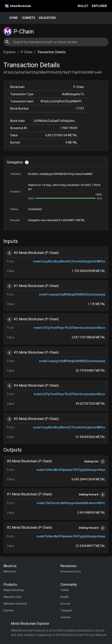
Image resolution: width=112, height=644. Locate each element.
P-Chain (26, 52)
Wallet (83, 6)
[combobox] (56, 42)
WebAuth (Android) (15, 604)
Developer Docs (71, 571)
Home (14, 18)
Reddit (65, 597)
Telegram (66, 610)
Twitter (65, 590)
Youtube (66, 617)
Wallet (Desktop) (14, 590)
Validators (47, 18)
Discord (65, 604)
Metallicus (10, 571)
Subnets (29, 18)
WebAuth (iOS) (12, 597)
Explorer (99, 6)
